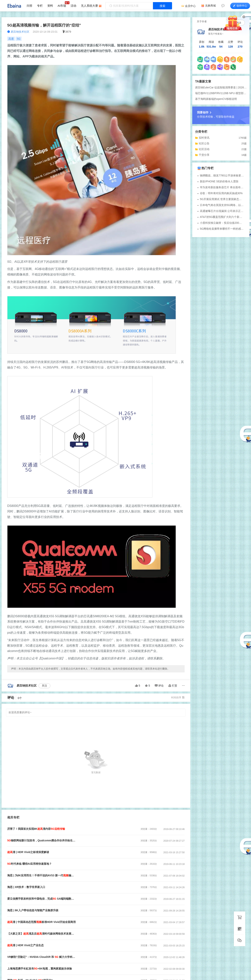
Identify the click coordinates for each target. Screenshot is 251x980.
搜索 (163, 6)
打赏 (173, 686)
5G (19, 39)
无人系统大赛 (89, 6)
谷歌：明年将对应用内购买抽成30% (221, 193)
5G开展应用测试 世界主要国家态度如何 (222, 199)
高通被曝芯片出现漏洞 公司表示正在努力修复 (222, 211)
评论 (159, 686)
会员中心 (190, 6)
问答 (30, 6)
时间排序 (178, 698)
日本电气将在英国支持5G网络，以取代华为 (222, 205)
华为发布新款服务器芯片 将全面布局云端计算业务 (222, 187)
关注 (44, 686)
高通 (11, 39)
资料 (50, 6)
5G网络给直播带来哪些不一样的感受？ (222, 229)
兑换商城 (210, 6)
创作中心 (240, 6)
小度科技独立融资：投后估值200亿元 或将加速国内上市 (222, 223)
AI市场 (62, 6)
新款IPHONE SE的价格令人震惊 (219, 181)
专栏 (40, 6)
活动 (73, 6)
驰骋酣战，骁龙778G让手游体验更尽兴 (222, 175)
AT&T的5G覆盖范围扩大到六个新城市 (222, 217)
